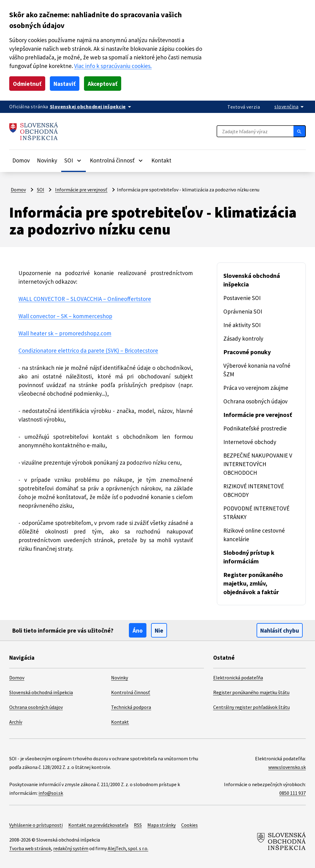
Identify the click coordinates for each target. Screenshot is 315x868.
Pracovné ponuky (247, 352)
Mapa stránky (161, 825)
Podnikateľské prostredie (255, 428)
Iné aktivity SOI (242, 325)
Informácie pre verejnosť (81, 190)
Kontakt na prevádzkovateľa (98, 825)
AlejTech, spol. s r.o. (128, 848)
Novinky (47, 160)
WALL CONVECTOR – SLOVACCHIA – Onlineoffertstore (85, 299)
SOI (41, 190)
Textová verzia (244, 107)
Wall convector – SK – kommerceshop (65, 316)
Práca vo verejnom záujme (256, 388)
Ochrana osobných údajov (255, 401)
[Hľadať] (300, 131)
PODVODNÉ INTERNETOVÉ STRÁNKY (256, 513)
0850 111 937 (293, 793)
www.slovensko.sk (287, 767)
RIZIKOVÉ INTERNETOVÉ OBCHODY (254, 490)
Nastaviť (65, 84)
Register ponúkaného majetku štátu (251, 692)
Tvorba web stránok (30, 848)
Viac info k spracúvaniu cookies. (113, 66)
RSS (138, 825)
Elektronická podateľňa (238, 678)
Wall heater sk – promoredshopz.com (65, 333)
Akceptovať (103, 84)
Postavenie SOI (242, 298)
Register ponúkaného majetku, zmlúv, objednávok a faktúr (253, 583)
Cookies (189, 825)
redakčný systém (71, 848)
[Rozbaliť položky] (79, 160)
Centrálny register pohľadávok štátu (251, 707)
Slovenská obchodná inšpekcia (252, 280)
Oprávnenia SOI (243, 311)
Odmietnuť (27, 84)
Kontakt (161, 160)
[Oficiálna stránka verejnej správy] (92, 106)
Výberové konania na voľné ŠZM (257, 370)
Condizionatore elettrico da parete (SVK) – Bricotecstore (88, 350)
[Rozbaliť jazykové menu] (290, 106)
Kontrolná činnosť (131, 692)
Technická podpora (131, 707)
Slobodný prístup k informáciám (249, 557)
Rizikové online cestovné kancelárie (254, 535)
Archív (16, 722)
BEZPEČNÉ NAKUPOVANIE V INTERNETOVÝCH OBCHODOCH (258, 464)
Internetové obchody (250, 442)
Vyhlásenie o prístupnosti (36, 825)
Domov (21, 160)
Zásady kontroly (243, 338)
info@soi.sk (51, 793)
